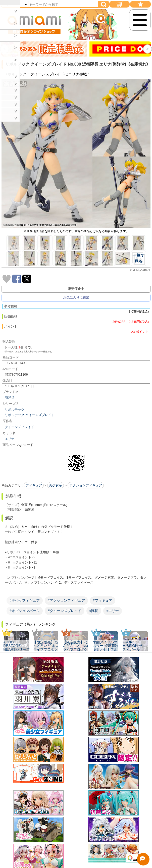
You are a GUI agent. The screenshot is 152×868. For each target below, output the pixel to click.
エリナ (10, 439)
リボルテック (15, 410)
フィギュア (34, 485)
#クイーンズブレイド (65, 611)
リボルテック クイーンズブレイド (30, 415)
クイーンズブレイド (19, 427)
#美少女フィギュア (25, 600)
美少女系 (56, 485)
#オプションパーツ (25, 611)
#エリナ (113, 611)
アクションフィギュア (86, 485)
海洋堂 (10, 398)
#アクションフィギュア (66, 600)
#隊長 (94, 611)
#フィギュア (103, 600)
